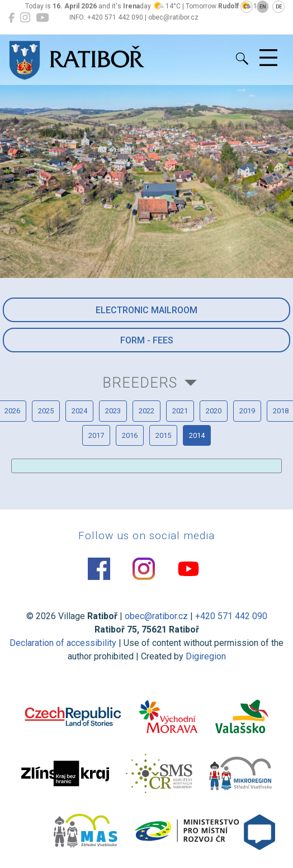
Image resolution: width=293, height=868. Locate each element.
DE (279, 7)
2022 (146, 411)
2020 (214, 411)
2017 (96, 435)
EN (263, 7)
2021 (180, 411)
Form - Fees (147, 340)
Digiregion (206, 656)
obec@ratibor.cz (156, 616)
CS (247, 7)
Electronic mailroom (146, 310)
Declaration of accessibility (63, 643)
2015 (163, 435)
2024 (79, 411)
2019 (247, 411)
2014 (197, 435)
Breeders (140, 383)
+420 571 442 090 (231, 616)
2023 (113, 411)
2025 (46, 411)
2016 (130, 435)
